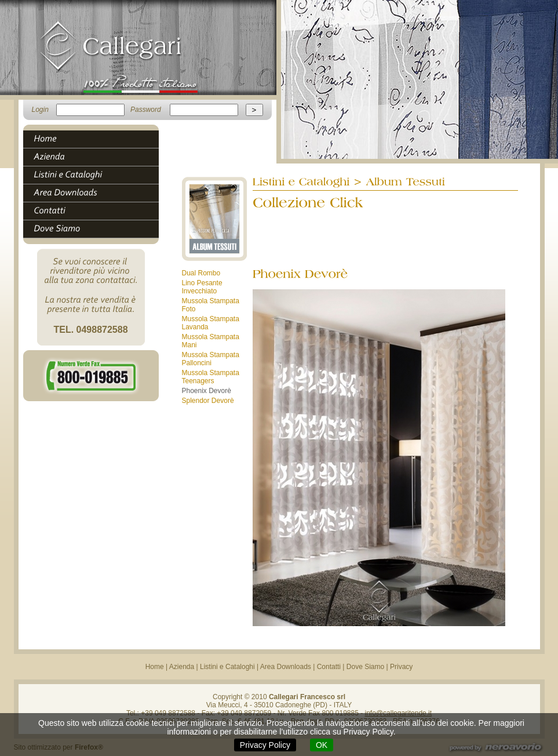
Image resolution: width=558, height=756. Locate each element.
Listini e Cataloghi (227, 667)
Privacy (401, 667)
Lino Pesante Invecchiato (202, 287)
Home (155, 667)
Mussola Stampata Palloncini (211, 359)
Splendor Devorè (208, 401)
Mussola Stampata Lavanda (211, 323)
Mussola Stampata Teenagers (211, 377)
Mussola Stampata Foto (211, 305)
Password (146, 110)
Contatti (329, 667)
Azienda (182, 667)
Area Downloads (286, 667)
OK (322, 745)
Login (40, 110)
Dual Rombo (201, 273)
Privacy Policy (265, 745)
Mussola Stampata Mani (211, 341)
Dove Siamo (365, 667)
